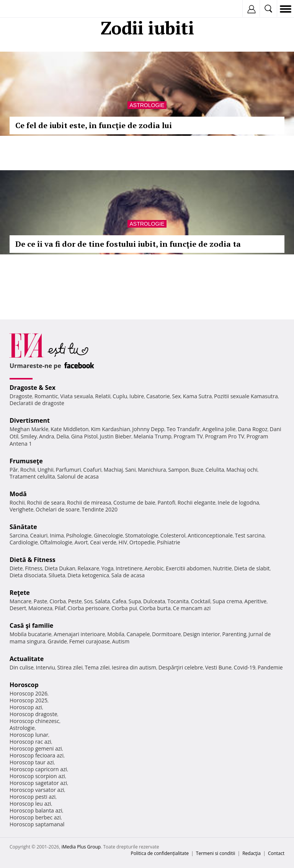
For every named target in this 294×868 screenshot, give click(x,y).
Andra (47, 436)
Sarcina (19, 535)
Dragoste (21, 396)
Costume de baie (134, 502)
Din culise (22, 667)
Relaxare (89, 568)
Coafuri (92, 470)
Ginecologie (108, 535)
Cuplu (120, 396)
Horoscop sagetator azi (38, 783)
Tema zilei (97, 667)
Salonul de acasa (78, 476)
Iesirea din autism (134, 667)
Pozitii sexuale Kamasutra (246, 396)
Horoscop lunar (29, 735)
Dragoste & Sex (33, 388)
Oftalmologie (56, 542)
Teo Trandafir (183, 429)
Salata (103, 601)
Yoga (108, 568)
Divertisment (30, 420)
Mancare (20, 601)
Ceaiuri (39, 535)
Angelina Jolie (219, 429)
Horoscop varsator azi (37, 790)
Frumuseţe (26, 461)
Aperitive (255, 601)
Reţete (20, 593)
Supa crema (227, 601)
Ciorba (58, 601)
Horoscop (24, 685)
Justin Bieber (116, 436)
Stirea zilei (70, 667)
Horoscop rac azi (30, 742)
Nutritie (222, 568)
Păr (14, 470)
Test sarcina (250, 535)
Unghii (46, 470)
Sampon (178, 470)
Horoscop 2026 (29, 693)
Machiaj (114, 470)
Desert (18, 608)
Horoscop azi (26, 707)
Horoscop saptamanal (37, 824)
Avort (81, 542)
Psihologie (79, 535)
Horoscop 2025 (29, 700)
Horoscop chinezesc (34, 721)
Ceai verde (103, 542)
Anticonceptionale (210, 535)
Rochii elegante (197, 502)
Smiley (29, 436)
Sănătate (23, 527)
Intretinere (129, 568)
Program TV (188, 436)
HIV (123, 542)
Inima (57, 535)
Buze (197, 470)
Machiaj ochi (242, 470)
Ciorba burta (155, 608)
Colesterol (173, 535)
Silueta (57, 575)
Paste (41, 601)
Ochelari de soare (58, 509)
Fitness (34, 568)
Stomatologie (142, 535)
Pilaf (60, 608)
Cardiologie (24, 542)
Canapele (138, 634)
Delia (63, 436)
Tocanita (178, 601)
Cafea (119, 601)
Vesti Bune (218, 667)
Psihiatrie (169, 542)
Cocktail (200, 601)
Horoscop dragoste (33, 714)
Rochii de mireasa (89, 502)
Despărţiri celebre (181, 667)
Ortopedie (142, 542)
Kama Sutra (197, 396)
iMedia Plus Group (81, 847)
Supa (135, 601)
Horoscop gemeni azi (36, 748)
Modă (18, 494)
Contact (276, 853)
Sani (131, 470)
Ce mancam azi (192, 608)
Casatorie (158, 396)
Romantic (46, 396)
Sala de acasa (128, 575)
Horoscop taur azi (32, 762)
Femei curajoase (90, 641)
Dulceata (154, 601)
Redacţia (252, 853)
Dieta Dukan (60, 568)
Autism (121, 641)
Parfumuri (69, 470)
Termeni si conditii (216, 853)
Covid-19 (245, 667)
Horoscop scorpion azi (37, 776)
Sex (176, 396)
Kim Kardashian (110, 429)
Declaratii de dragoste (37, 403)
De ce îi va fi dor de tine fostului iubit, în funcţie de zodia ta (128, 244)
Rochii (28, 470)
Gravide (57, 641)
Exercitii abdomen (188, 568)
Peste (75, 601)
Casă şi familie (31, 625)
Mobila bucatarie (31, 634)
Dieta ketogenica (88, 575)
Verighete (21, 509)
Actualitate (27, 659)
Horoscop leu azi (30, 804)
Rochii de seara (46, 502)
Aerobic (154, 568)
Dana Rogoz (253, 429)
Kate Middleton (70, 429)
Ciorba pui (124, 608)
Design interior (201, 634)
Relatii (103, 396)
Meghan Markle (29, 429)
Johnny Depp (148, 429)
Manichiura (152, 470)
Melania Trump (153, 436)
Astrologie (147, 105)
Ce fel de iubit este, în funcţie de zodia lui (94, 125)
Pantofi (166, 502)
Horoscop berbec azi (35, 817)
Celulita (215, 470)
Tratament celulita (32, 476)
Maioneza (40, 608)
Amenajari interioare (79, 634)
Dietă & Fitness (33, 560)
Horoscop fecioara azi (37, 755)
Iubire (137, 396)
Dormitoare (167, 634)
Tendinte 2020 (100, 509)
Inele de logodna (238, 502)
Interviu (46, 667)
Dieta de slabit (252, 568)
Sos (88, 601)
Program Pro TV (225, 436)
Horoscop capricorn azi (38, 769)
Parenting (234, 634)
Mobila (116, 634)
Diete (16, 568)
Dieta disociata (28, 575)
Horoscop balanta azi (36, 810)
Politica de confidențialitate (160, 853)
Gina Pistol (84, 436)
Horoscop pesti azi (33, 797)
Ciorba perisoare (89, 608)
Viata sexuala (77, 396)
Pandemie (270, 667)
